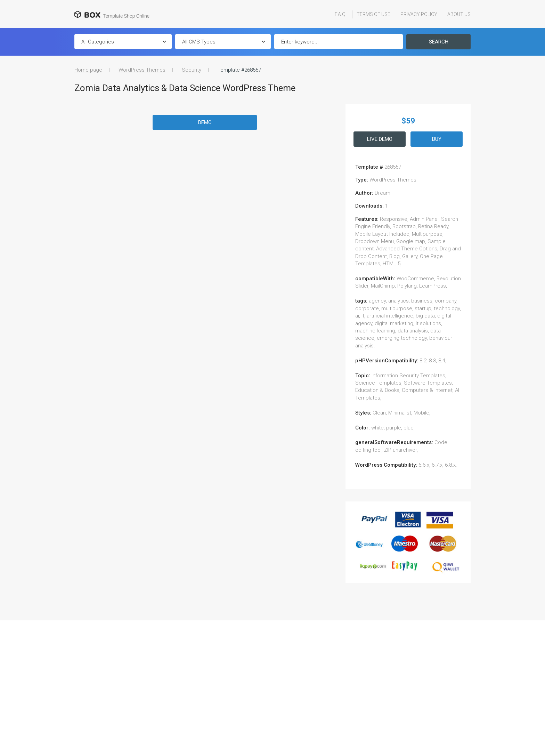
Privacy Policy (419, 14)
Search (439, 42)
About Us (459, 14)
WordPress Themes (142, 70)
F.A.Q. (341, 14)
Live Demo (380, 139)
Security (192, 70)
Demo (205, 122)
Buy (437, 139)
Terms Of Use (373, 14)
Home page (88, 70)
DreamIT (385, 193)
